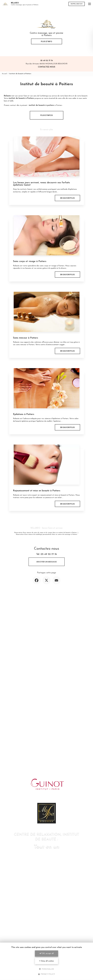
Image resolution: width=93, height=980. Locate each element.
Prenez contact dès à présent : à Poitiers (33, 105)
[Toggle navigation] (90, 4)
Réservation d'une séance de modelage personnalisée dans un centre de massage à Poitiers (47, 534)
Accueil (4, 74)
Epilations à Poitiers (24, 414)
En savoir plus (67, 198)
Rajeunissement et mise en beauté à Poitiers (37, 491)
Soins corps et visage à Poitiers (30, 261)
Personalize (46, 969)
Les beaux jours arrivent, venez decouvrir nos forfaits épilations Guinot (41, 184)
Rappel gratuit (77, 4)
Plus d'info (46, 41)
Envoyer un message (47, 562)
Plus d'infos (47, 115)
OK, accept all (47, 954)
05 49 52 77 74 (47, 61)
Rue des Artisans (47, 64)
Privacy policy (47, 974)
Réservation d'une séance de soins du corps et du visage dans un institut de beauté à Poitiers (46, 533)
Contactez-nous (47, 67)
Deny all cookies (47, 961)
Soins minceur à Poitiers (26, 338)
